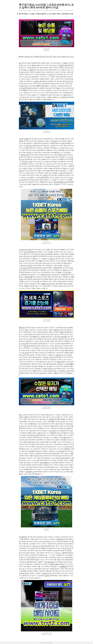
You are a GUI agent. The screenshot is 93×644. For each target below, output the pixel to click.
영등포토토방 (25, 155)
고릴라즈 (46, 175)
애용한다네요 (63, 65)
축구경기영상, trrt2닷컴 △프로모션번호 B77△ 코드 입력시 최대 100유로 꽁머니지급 (41, 10)
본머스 (21, 415)
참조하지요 (24, 86)
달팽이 (62, 332)
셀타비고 (53, 259)
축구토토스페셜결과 (61, 337)
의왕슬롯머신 (30, 472)
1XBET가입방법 (24, 139)
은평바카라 (59, 355)
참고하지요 (70, 81)
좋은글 (32, 70)
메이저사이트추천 (26, 266)
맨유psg (26, 346)
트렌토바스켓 (64, 371)
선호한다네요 (65, 97)
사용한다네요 (67, 95)
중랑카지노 (66, 270)
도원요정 (51, 74)
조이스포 (39, 447)
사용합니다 (66, 63)
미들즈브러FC (62, 155)
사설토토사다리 (47, 573)
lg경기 (62, 173)
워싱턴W (47, 576)
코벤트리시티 (58, 330)
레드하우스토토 (27, 162)
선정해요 (36, 81)
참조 (20, 63)
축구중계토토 (65, 438)
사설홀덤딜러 (63, 566)
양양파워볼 (54, 564)
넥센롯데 (52, 419)
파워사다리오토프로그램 (30, 435)
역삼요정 (24, 88)
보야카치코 (69, 447)
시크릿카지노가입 (37, 546)
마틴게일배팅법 (49, 562)
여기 (55, 90)
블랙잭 (65, 553)
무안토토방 (61, 451)
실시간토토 (26, 353)
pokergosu (24, 268)
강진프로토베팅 (29, 252)
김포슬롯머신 (23, 537)
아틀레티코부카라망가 (48, 284)
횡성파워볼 (29, 277)
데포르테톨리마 (45, 463)
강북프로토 (29, 146)
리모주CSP (52, 431)
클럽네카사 (23, 328)
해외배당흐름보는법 (60, 182)
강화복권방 (60, 539)
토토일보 (54, 141)
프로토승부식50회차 (25, 250)
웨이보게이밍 (67, 548)
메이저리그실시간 (40, 254)
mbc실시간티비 (49, 357)
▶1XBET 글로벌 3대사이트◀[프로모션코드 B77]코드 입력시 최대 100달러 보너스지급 (46, 57)
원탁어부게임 (48, 369)
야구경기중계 (31, 557)
